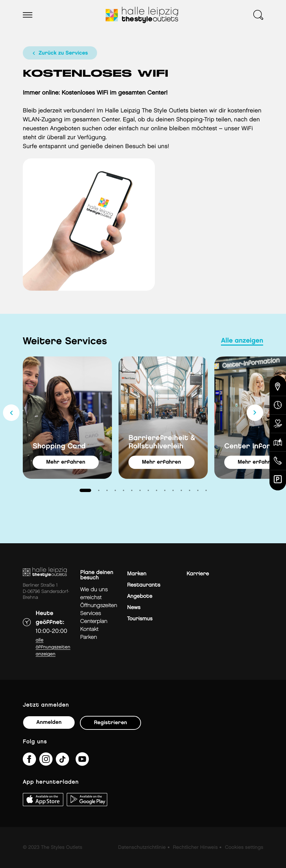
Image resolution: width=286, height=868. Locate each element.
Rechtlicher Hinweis (195, 847)
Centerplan (94, 621)
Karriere (198, 574)
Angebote (140, 596)
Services (91, 614)
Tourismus (140, 619)
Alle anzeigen (242, 341)
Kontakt (89, 629)
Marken (137, 574)
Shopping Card (59, 446)
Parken (89, 637)
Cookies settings (244, 847)
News (134, 608)
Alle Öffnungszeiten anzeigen (53, 647)
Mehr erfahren (66, 462)
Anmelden (49, 722)
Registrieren (110, 723)
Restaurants (144, 585)
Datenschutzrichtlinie (142, 847)
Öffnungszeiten (99, 606)
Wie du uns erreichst (94, 594)
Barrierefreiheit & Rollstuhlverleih (162, 442)
